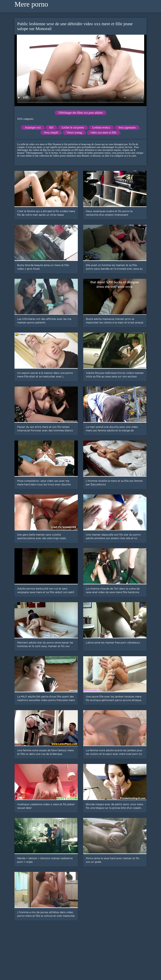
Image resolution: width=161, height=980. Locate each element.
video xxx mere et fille (103, 133)
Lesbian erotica (101, 128)
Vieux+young (74, 133)
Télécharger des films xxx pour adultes (81, 113)
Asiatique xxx (33, 128)
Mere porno (31, 4)
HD (51, 128)
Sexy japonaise (127, 128)
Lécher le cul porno (73, 128)
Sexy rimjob (51, 133)
